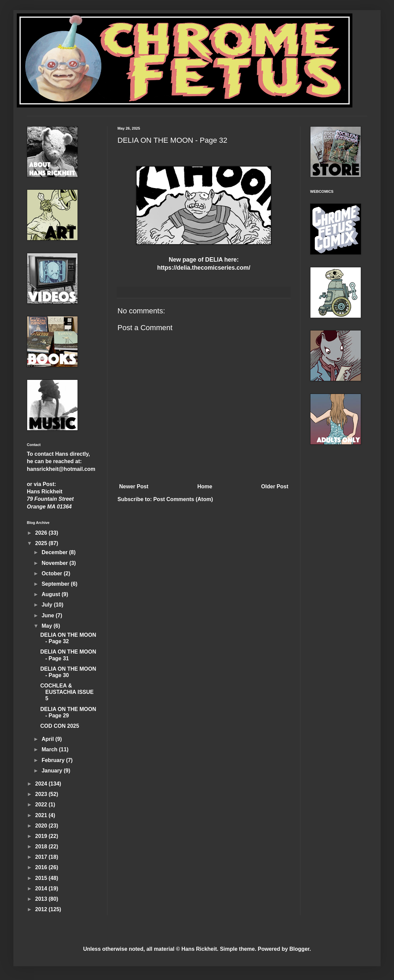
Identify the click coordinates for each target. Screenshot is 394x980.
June (49, 615)
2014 (42, 888)
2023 (42, 794)
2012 (42, 909)
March (50, 749)
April (48, 739)
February (54, 760)
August (52, 594)
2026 (42, 533)
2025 (42, 543)
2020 (42, 826)
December (55, 552)
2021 (42, 815)
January (53, 771)
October (53, 573)
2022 (42, 805)
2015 (42, 878)
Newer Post (134, 486)
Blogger (299, 949)
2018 (42, 847)
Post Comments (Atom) (183, 499)
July (48, 605)
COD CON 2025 (60, 726)
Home (205, 486)
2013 (42, 899)
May (48, 626)
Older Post (275, 486)
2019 (42, 836)
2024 (42, 784)
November (56, 563)
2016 (42, 867)
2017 (42, 857)
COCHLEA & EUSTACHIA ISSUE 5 (67, 692)
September (56, 584)
